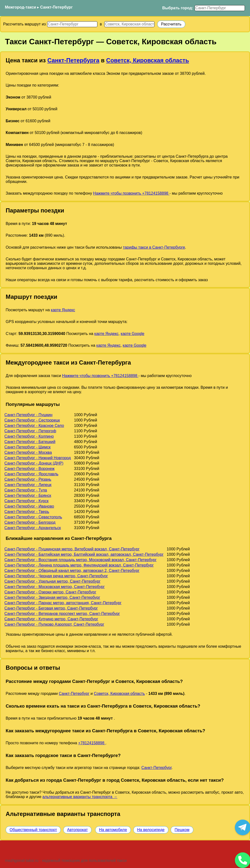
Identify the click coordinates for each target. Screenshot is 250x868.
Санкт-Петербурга (73, 60)
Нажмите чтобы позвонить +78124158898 (131, 193)
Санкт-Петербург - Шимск (27, 447)
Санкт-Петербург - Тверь (27, 512)
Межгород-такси (21, 7)
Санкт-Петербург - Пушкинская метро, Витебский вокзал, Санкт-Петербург (72, 549)
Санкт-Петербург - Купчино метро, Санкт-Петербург (51, 619)
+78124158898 (92, 743)
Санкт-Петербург (57, 7)
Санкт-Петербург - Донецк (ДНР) (34, 463)
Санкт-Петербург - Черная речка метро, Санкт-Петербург (56, 576)
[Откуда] (72, 24)
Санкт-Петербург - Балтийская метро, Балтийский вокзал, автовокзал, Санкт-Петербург (84, 554)
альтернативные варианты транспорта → (80, 797)
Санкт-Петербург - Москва (28, 452)
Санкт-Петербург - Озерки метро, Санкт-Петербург (50, 592)
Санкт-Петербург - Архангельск (33, 528)
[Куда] (129, 24)
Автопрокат (78, 830)
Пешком (182, 830)
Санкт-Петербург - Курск (26, 501)
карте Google (132, 334)
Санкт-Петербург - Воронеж (29, 469)
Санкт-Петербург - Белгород (30, 522)
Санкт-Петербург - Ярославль (31, 474)
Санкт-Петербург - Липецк (28, 485)
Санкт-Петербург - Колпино (29, 436)
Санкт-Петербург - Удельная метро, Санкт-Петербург (52, 581)
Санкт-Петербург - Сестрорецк (32, 420)
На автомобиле (113, 830)
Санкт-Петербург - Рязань (28, 479)
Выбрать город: (178, 8)
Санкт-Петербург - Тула (26, 490)
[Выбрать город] (220, 8)
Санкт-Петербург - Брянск (28, 495)
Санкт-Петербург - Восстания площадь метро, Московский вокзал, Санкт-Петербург (80, 560)
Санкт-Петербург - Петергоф (30, 431)
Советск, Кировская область (148, 60)
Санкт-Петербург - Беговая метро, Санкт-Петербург (51, 608)
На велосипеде (151, 830)
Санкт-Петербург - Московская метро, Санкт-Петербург (55, 587)
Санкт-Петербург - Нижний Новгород (38, 458)
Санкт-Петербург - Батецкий (30, 442)
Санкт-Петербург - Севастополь (33, 517)
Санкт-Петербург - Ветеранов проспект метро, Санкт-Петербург (62, 614)
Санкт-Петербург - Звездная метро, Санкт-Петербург (52, 597)
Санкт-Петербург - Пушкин (28, 415)
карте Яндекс (63, 310)
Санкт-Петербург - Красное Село (34, 426)
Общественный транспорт (33, 830)
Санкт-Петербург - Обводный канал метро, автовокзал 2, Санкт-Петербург (72, 571)
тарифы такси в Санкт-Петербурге (154, 247)
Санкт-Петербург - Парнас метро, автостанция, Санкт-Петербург (63, 603)
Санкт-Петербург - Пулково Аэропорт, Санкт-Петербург (54, 624)
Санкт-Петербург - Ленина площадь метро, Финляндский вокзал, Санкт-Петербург (79, 565)
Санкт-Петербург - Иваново (29, 506)
